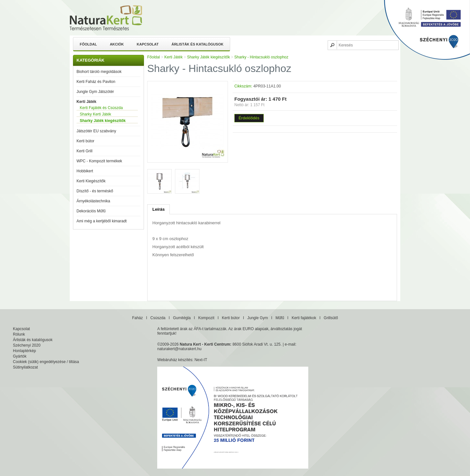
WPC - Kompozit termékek (99, 161)
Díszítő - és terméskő (95, 191)
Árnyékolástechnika (93, 201)
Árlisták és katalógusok (197, 44)
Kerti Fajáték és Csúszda (101, 108)
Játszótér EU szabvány (96, 131)
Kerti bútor (85, 141)
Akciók (117, 44)
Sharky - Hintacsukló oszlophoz (261, 57)
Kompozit (206, 318)
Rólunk (19, 334)
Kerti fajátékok (304, 318)
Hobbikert (85, 171)
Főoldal (88, 44)
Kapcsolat (148, 44)
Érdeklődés (249, 118)
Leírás (158, 209)
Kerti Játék (86, 102)
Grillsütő (331, 318)
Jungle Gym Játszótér (95, 92)
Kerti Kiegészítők (91, 181)
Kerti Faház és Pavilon (96, 82)
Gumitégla (182, 318)
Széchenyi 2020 (27, 345)
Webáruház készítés (175, 360)
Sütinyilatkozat (25, 367)
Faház (137, 318)
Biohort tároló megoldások (99, 72)
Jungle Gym (258, 318)
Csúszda (158, 318)
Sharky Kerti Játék (95, 114)
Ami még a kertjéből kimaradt (102, 221)
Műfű (280, 318)
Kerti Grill (84, 151)
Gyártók (20, 356)
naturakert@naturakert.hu (179, 349)
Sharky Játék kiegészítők (103, 121)
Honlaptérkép (24, 351)
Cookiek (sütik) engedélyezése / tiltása (46, 362)
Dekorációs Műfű (91, 211)
